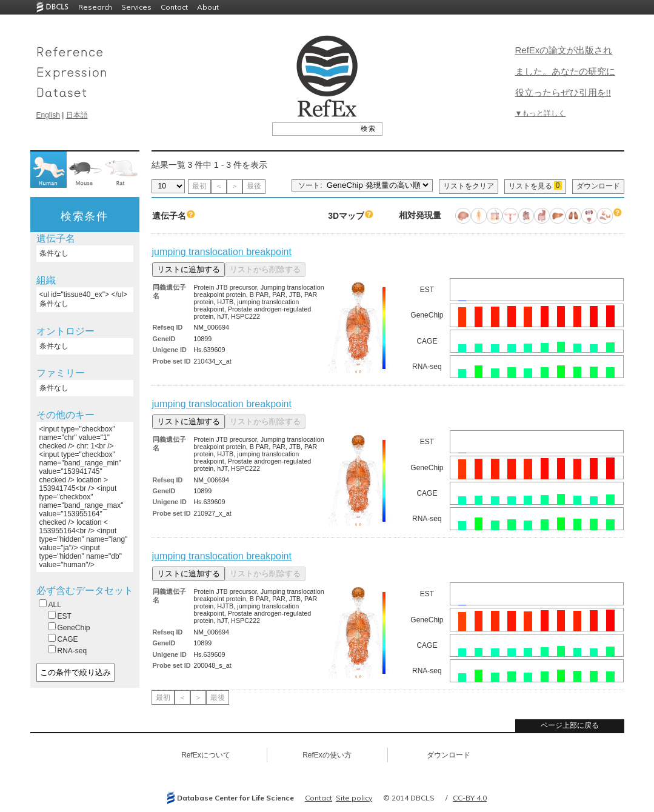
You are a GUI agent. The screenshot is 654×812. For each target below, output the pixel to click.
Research (95, 7)
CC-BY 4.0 (470, 798)
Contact (174, 7)
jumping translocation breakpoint (222, 252)
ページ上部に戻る (570, 725)
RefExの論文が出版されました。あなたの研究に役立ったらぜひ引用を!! (565, 71)
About (208, 7)
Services (136, 7)
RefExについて (206, 755)
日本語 (77, 115)
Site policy (354, 798)
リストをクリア (469, 186)
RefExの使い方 (327, 755)
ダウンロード (598, 186)
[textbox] (314, 128)
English (48, 115)
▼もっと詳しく (541, 113)
